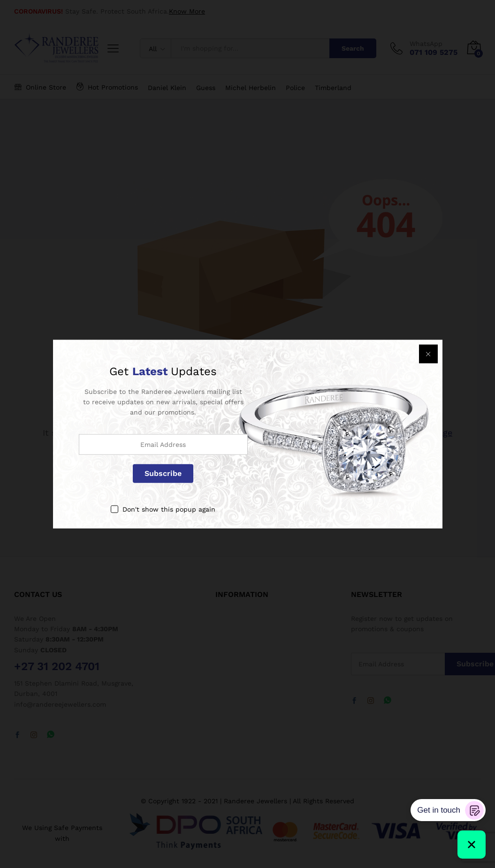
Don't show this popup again (169, 509)
